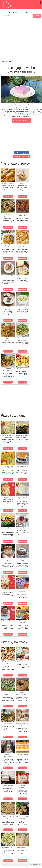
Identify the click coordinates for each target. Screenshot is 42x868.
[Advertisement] (21, 39)
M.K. (41, 864)
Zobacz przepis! (8, 196)
